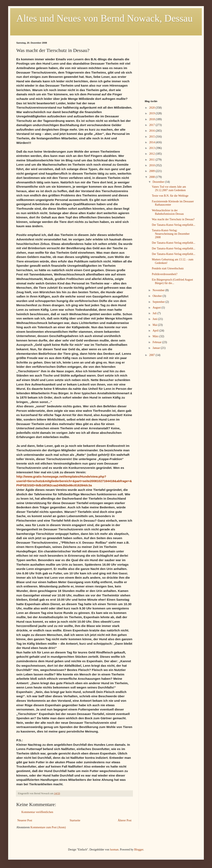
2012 (152, 154)
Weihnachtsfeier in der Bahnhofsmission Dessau (168, 212)
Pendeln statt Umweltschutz (168, 268)
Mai (155, 325)
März (156, 336)
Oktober (157, 296)
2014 (152, 142)
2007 (152, 355)
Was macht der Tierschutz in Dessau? (173, 219)
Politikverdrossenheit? (165, 274)
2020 (152, 108)
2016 (152, 131)
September (159, 302)
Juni (155, 319)
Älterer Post (125, 820)
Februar (157, 342)
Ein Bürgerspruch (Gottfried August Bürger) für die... (172, 281)
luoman (114, 850)
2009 (152, 171)
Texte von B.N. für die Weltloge (170, 196)
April (156, 331)
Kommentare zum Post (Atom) (48, 827)
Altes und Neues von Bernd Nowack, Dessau (104, 18)
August (157, 308)
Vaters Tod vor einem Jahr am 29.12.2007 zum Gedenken (169, 188)
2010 (152, 165)
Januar (157, 348)
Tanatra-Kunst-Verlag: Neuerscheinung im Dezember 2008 (171, 234)
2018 (152, 119)
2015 (152, 137)
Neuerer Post (25, 820)
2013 (152, 148)
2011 (152, 160)
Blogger (139, 850)
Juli (155, 313)
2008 (152, 177)
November (159, 290)
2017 (152, 125)
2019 (152, 113)
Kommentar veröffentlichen (37, 812)
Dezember (159, 182)
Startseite (75, 820)
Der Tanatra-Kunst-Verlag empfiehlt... (174, 225)
